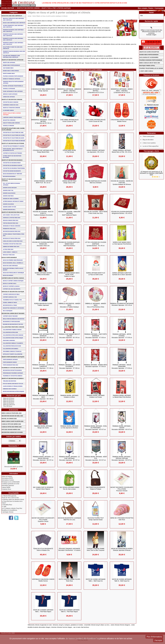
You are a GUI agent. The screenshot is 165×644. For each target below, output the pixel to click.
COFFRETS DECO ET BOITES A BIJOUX (13, 278)
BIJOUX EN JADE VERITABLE (10, 266)
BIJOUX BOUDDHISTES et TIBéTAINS (13, 174)
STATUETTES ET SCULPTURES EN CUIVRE (14, 135)
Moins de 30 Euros (9, 401)
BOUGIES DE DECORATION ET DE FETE (13, 324)
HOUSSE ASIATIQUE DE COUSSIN (96, 182)
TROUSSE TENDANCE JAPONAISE (69, 549)
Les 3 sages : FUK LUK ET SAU (11, 215)
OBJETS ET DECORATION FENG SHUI (12, 212)
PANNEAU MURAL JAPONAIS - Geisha (122, 428)
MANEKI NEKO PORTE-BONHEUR (11, 65)
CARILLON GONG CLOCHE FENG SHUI (13, 241)
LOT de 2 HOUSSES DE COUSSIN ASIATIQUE (96, 244)
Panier (151, 8)
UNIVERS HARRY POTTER (9, 207)
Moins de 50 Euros (9, 403)
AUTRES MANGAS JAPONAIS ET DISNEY (13, 201)
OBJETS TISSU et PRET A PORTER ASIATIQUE (12, 114)
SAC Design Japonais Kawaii (69, 488)
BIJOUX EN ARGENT (8, 275)
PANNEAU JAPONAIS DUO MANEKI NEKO (43, 397)
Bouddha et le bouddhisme (9, 510)
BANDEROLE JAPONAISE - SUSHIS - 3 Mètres (43, 121)
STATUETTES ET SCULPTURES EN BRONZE (14, 141)
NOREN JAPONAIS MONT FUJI (96, 274)
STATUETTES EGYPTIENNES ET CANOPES (14, 146)
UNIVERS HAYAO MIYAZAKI (10, 188)
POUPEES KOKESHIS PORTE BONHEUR (13, 76)
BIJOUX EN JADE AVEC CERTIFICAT (12, 16)
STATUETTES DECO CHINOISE (11, 102)
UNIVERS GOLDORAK (8, 204)
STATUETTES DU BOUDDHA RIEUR (12, 163)
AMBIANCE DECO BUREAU (10, 389)
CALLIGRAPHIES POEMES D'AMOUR (12, 330)
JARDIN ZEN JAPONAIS (9, 97)
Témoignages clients (151, 151)
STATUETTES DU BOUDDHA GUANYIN (13, 165)
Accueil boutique (8, 8)
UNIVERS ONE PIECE (8, 196)
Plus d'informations (154, 637)
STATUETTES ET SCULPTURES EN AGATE (14, 138)
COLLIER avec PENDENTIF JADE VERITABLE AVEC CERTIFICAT (11, 56)
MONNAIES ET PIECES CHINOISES (12, 226)
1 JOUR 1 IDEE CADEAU (146, 71)
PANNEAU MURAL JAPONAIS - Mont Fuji (96, 458)
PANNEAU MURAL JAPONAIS (69, 396)
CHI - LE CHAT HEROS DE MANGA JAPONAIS (12, 184)
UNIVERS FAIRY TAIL (8, 190)
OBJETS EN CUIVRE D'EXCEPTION (149, 52)
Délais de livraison (7, 476)
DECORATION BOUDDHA (9, 176)
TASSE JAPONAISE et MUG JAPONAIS (13, 91)
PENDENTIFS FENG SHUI (9, 229)
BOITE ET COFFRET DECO (10, 283)
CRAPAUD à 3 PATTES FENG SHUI (12, 218)
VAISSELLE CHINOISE (9, 126)
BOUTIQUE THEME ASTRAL (147, 66)
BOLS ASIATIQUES (8, 311)
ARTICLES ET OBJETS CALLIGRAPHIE (13, 354)
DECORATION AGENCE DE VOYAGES (12, 432)
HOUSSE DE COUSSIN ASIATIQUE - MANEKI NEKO (69, 244)
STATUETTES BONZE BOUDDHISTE (12, 171)
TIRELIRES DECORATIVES (10, 381)
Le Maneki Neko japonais (9, 496)
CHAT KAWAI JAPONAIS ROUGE (96, 121)
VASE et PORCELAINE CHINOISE (11, 123)
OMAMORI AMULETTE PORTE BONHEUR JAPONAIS (13, 82)
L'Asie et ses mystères (149, 143)
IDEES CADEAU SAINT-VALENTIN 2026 (13, 421)
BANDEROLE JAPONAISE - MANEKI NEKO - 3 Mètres (122, 91)
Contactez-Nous (6, 489)
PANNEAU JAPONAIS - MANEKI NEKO (96, 366)
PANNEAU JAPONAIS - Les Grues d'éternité (69, 367)
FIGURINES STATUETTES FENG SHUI (12, 244)
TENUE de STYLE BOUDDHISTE (43, 549)
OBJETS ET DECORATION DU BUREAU (13, 378)
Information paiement (8, 486)
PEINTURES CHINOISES (9, 340)
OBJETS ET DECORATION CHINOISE (28, 8)
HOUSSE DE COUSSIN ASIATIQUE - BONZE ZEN (43, 244)
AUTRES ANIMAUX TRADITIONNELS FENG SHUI (14, 235)
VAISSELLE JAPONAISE (9, 89)
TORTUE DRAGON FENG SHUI (11, 223)
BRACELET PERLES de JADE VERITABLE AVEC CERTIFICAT (14, 19)
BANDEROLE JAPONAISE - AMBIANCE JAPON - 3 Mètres (69, 91)
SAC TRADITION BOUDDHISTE (96, 488)
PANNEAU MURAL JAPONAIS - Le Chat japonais (69, 458)
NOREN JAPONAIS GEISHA (43, 274)
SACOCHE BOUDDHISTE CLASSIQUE (69, 519)
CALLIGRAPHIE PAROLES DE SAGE (12, 346)
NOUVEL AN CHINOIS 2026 (9, 419)
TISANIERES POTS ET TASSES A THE (12, 300)
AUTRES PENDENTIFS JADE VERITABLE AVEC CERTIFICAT (13, 26)
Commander (159, 8)
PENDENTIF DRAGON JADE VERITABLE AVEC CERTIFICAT (13, 35)
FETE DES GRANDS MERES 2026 (11, 430)
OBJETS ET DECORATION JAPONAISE (13, 60)
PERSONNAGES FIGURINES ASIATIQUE (13, 373)
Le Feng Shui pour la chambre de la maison (12, 502)
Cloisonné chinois (8, 110)
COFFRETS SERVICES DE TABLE (11, 294)
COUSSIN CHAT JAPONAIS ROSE (43, 151)
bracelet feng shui (9, 255)
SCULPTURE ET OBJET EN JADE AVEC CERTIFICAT (13, 48)
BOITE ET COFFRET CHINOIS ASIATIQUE (13, 281)
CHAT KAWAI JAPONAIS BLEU (69, 121)
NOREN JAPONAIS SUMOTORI (122, 274)
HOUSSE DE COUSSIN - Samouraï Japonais (69, 213)
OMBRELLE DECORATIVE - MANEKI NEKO (69, 305)
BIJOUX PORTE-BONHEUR (9, 257)
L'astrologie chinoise (8, 512)
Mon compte (142, 8)
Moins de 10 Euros (9, 398)
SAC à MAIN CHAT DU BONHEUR (43, 488)
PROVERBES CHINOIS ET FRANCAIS (12, 351)
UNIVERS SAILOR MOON (9, 193)
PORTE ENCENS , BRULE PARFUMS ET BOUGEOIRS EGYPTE (13, 150)
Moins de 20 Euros (9, 400)
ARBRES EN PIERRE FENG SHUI (11, 247)
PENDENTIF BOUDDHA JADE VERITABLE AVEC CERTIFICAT (13, 31)
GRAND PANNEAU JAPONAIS (96, 151)
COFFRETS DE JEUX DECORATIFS (12, 289)
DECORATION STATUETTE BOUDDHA (12, 370)
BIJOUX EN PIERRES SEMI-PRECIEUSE (13, 260)
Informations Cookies (8, 480)
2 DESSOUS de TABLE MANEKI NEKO (43, 90)
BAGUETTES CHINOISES (9, 120)
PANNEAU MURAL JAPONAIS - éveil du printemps (96, 428)
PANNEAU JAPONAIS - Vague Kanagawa (122, 367)
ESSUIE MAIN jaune (69, 151)
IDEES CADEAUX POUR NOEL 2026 (12, 413)
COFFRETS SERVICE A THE (10, 297)
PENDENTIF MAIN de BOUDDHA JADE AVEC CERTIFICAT (14, 52)
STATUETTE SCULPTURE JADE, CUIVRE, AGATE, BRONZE (13, 129)
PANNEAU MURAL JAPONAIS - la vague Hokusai (43, 458)
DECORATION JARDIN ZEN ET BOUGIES (13, 313)
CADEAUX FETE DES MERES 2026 (11, 424)
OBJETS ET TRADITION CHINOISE (12, 108)
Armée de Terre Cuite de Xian (10, 498)
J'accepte (158, 640)
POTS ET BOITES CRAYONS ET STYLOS (13, 384)
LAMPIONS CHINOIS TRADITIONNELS (12, 117)
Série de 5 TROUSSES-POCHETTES (122, 519)
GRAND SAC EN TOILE (69, 182)
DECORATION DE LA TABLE (10, 305)
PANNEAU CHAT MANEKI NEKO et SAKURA (69, 336)
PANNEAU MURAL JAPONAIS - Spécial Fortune (122, 458)
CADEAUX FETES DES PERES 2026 (12, 427)
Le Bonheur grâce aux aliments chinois (13, 499)
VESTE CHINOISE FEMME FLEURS (69, 580)
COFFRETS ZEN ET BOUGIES (10, 316)
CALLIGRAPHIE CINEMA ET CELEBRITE (13, 343)
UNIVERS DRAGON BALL (9, 210)
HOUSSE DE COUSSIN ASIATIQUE (122, 212)
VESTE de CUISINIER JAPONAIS (43, 611)
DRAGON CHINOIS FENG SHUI (11, 220)
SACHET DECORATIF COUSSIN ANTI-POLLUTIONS (122, 489)
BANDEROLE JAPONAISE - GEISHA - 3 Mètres (96, 91)
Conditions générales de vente (10, 484)
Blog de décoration (148, 140)
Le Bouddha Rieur (7, 505)
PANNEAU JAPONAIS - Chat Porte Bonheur (96, 336)
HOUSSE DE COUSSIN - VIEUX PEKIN (96, 212)
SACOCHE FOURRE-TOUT (96, 519)
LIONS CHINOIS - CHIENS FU (10, 252)
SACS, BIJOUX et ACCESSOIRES (149, 57)
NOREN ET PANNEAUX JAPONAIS (12, 79)
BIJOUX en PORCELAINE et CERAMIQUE (13, 273)
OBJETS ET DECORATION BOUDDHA (12, 160)
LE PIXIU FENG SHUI (8, 249)
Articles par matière (14, 437)
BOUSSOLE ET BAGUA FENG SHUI (12, 238)
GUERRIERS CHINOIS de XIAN (11, 105)
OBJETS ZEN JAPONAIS (9, 63)
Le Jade (4, 507)
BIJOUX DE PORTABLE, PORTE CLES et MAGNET (13, 269)
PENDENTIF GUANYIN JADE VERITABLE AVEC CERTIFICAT (13, 39)
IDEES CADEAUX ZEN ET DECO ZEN (150, 63)
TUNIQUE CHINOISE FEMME (96, 549)
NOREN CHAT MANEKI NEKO (122, 243)
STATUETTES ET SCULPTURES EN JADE (13, 133)
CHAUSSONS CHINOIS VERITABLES (122, 121)
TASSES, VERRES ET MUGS (10, 303)
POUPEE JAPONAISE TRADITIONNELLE (13, 86)
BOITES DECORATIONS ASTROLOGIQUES (14, 391)
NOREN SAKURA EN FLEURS (43, 304)
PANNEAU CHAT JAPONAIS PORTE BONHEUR (43, 336)
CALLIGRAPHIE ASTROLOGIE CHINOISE (13, 335)
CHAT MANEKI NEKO (8, 68)
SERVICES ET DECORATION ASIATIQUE (13, 292)
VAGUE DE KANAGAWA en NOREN (122, 549)
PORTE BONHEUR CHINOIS (10, 362)
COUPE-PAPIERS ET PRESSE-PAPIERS (13, 386)
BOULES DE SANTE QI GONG (14, 467)
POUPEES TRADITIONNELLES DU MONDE (151, 68)
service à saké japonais (10, 94)
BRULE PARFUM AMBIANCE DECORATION (14, 319)
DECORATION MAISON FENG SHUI (12, 231)
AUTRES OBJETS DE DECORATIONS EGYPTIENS (12, 157)
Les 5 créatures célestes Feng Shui (12, 508)
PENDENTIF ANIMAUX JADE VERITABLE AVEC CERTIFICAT (13, 43)
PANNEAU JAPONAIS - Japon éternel (122, 336)
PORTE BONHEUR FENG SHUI (11, 365)
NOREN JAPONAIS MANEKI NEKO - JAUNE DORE (69, 275)
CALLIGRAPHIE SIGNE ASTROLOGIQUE (13, 338)
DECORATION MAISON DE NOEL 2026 (12, 416)
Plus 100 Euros (8, 406)
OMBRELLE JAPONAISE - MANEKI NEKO (96, 305)
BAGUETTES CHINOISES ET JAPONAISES (14, 308)
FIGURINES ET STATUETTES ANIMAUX (13, 376)
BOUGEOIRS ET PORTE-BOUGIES (12, 322)
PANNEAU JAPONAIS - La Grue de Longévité (43, 367)
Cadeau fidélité (6, 487)
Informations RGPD (7, 478)
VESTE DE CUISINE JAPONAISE (96, 580)
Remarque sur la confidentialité (11, 482)
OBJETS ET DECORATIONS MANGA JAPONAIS (12, 180)
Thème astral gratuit (148, 136)
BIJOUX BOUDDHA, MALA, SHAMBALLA (13, 263)
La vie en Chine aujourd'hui (150, 146)
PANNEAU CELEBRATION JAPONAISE (122, 304)
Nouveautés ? (14, 446)
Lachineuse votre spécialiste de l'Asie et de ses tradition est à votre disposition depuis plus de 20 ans (84, 3)
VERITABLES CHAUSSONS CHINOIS (43, 580)
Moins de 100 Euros (9, 405)
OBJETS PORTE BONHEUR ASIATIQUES (13, 357)
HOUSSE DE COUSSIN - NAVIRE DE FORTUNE (122, 183)
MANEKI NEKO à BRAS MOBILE (11, 71)
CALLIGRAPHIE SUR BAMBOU (11, 349)
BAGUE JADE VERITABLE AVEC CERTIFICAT (14, 23)
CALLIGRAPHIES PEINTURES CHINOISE (13, 327)
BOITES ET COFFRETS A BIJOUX (11, 286)
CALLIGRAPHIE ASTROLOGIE (10, 332)
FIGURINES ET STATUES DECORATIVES (13, 368)
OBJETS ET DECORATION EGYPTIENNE (13, 143)
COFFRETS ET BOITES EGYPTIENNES (13, 153)
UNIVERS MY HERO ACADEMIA (11, 199)
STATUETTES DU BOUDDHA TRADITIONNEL (14, 168)
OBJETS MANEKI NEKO (9, 73)
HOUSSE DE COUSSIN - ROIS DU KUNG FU (43, 213)
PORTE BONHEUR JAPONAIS (10, 359)
